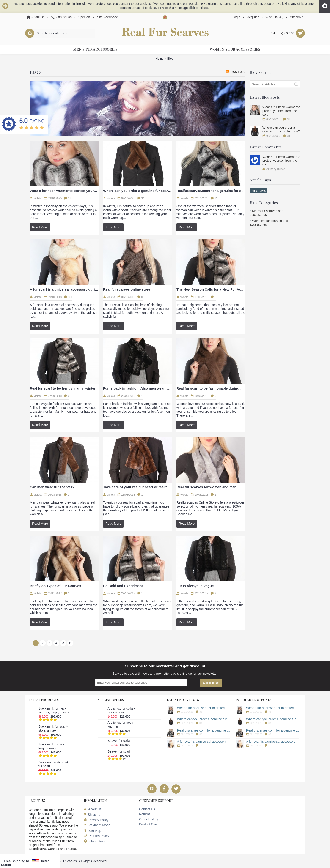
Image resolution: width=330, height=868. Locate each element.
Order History (149, 819)
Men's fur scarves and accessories (267, 213)
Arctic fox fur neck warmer (120, 725)
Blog (170, 59)
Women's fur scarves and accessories (269, 223)
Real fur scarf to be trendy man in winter (63, 388)
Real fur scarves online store (127, 289)
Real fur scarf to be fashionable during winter (211, 388)
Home (159, 59)
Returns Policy (96, 836)
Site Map (92, 831)
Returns (145, 814)
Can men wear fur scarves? (52, 487)
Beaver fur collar (119, 741)
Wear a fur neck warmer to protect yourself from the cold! (281, 111)
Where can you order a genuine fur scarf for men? (281, 129)
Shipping (92, 815)
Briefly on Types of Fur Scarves (55, 586)
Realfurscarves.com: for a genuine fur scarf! (211, 191)
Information (94, 841)
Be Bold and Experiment (123, 586)
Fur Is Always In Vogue (195, 586)
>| (70, 643)
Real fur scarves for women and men (206, 487)
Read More (40, 227)
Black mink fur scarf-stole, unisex (53, 728)
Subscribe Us (211, 683)
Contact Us (147, 809)
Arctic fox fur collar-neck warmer (121, 710)
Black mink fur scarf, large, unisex (53, 746)
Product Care (148, 824)
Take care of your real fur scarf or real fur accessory (137, 487)
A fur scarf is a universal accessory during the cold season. (64, 289)
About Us (93, 809)
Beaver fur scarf (119, 751)
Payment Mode (97, 825)
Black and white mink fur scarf (54, 764)
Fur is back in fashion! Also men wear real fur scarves (137, 388)
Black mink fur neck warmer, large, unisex (54, 710)
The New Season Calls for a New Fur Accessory (211, 289)
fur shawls (259, 191)
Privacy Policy (96, 820)
